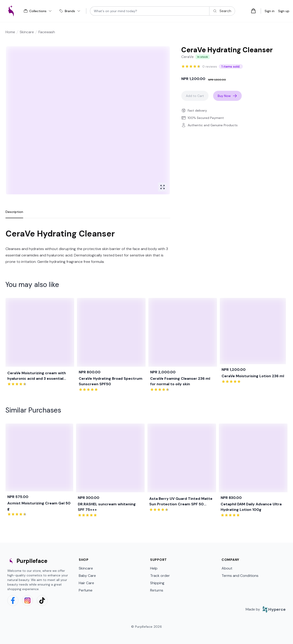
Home (10, 32)
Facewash (47, 32)
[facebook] (13, 600)
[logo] (11, 11)
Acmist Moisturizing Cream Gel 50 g (39, 506)
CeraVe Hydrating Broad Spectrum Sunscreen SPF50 (111, 381)
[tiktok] (42, 600)
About (227, 568)
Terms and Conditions (240, 576)
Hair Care (86, 583)
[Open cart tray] (253, 11)
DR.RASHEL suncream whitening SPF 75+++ (107, 507)
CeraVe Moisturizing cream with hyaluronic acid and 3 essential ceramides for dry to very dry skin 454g (39, 376)
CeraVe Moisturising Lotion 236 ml (253, 376)
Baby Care (87, 576)
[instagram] (27, 600)
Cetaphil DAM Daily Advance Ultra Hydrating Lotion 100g (251, 507)
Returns (157, 590)
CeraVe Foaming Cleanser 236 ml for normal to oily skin (180, 381)
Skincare (27, 32)
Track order (160, 576)
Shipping (157, 583)
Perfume (86, 590)
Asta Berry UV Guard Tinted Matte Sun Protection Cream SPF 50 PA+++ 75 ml (181, 502)
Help (154, 568)
